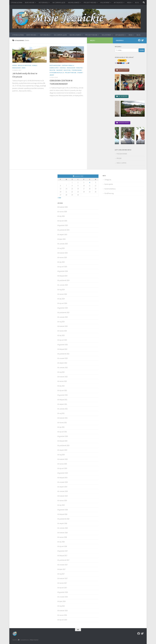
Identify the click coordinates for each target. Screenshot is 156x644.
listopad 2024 (63, 276)
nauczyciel (67, 70)
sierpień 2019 (63, 487)
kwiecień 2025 (63, 253)
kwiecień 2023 (63, 326)
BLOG (137, 2)
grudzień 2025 (64, 225)
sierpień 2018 (63, 523)
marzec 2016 (63, 615)
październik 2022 (64, 354)
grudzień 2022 (64, 345)
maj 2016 (62, 606)
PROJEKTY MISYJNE (90, 2)
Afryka (15, 65)
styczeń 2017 (63, 588)
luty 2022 (62, 386)
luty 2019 (62, 505)
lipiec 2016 (62, 601)
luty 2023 (62, 335)
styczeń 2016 (63, 620)
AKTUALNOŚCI (118, 2)
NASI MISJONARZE (74, 2)
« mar (59, 198)
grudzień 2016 (64, 592)
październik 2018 (64, 519)
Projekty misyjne (71, 73)
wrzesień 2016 (63, 597)
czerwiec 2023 (63, 317)
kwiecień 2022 (63, 377)
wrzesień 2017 (63, 565)
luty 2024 (62, 299)
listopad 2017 (63, 556)
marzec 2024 (63, 294)
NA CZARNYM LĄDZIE (59, 2)
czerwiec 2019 (63, 491)
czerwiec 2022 (63, 368)
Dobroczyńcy (54, 68)
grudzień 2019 (64, 473)
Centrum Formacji (68, 65)
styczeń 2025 (63, 267)
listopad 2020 (63, 441)
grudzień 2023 (64, 308)
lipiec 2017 (62, 569)
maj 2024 (62, 290)
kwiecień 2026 (63, 207)
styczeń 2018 (63, 546)
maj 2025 (62, 248)
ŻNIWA (24, 68)
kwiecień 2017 (63, 578)
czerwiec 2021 (63, 409)
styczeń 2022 (63, 390)
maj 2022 (62, 372)
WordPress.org (109, 193)
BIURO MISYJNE (30, 2)
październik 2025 (64, 230)
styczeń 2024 (63, 303)
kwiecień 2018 (63, 533)
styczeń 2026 (63, 221)
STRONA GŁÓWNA (16, 2)
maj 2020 (62, 455)
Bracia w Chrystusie (25, 65)
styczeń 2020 (63, 468)
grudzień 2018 (64, 510)
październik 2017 (64, 560)
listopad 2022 (63, 349)
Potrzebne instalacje (57, 73)
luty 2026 (62, 216)
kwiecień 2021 (63, 418)
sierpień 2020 (63, 450)
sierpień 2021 (63, 404)
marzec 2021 (63, 423)
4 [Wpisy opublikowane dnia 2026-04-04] (90, 182)
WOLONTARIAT (105, 2)
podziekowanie (77, 70)
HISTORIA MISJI (43, 2)
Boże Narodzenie (55, 65)
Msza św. (53, 70)
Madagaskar (16, 68)
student (80, 73)
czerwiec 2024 (63, 285)
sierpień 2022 (63, 363)
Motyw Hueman (34, 640)
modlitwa (79, 68)
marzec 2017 (63, 583)
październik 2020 (64, 445)
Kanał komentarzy (110, 189)
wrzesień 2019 (63, 482)
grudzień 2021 (64, 395)
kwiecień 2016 (63, 611)
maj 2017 (62, 574)
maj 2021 (62, 413)
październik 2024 (64, 280)
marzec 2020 (63, 464)
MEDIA (129, 2)
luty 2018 (62, 542)
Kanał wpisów (109, 184)
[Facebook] (139, 40)
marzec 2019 (63, 500)
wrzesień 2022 (63, 358)
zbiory (52, 75)
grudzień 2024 (64, 271)
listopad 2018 (63, 514)
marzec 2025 (63, 257)
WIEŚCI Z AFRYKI (121, 163)
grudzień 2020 (64, 436)
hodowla (63, 68)
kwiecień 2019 (63, 496)
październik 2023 (64, 312)
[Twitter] (142, 40)
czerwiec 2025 (63, 244)
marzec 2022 (63, 381)
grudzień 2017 (64, 551)
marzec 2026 (63, 212)
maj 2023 (62, 322)
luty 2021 (62, 427)
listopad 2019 (63, 478)
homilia (35, 65)
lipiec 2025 (62, 239)
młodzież (60, 70)
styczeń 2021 (63, 432)
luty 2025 (62, 262)
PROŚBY (119, 158)
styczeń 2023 (63, 340)
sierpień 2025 (63, 235)
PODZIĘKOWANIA (122, 154)
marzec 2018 (63, 537)
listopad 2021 (63, 400)
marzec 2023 (63, 331)
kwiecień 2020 (63, 459)
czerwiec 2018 (63, 528)
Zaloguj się (108, 180)
